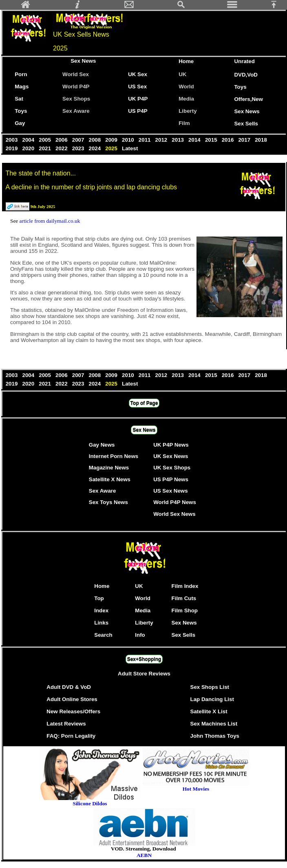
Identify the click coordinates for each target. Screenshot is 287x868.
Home (186, 61)
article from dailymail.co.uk (50, 221)
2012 (162, 140)
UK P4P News (171, 445)
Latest (130, 148)
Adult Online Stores (72, 699)
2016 (228, 140)
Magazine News (109, 468)
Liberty (188, 111)
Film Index (185, 586)
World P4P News (175, 502)
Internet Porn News (114, 456)
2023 (79, 148)
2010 (129, 140)
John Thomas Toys (215, 736)
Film (184, 123)
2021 (46, 148)
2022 (62, 148)
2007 (79, 140)
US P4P (138, 111)
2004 (29, 140)
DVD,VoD (246, 75)
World (186, 87)
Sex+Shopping (144, 659)
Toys (240, 87)
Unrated (244, 61)
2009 (112, 140)
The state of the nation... (41, 173)
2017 (245, 140)
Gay (20, 123)
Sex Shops (76, 99)
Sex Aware (76, 111)
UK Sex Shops (172, 468)
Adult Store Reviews (144, 674)
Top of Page (144, 403)
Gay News (102, 445)
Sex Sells (246, 124)
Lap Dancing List (212, 699)
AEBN (144, 855)
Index (101, 610)
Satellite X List (209, 711)
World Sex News (174, 514)
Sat (19, 99)
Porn (21, 74)
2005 (46, 140)
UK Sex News (171, 456)
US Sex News (170, 491)
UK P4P (138, 99)
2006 (62, 140)
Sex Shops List (210, 687)
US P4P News (171, 479)
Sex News (83, 61)
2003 (12, 140)
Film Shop (185, 610)
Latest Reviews (66, 724)
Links (101, 623)
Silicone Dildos (90, 803)
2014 (195, 140)
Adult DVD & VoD (69, 687)
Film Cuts (184, 598)
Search (103, 635)
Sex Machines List (214, 724)
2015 (212, 140)
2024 (96, 148)
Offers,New (248, 99)
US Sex (137, 87)
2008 (96, 140)
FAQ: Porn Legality (71, 736)
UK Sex (138, 74)
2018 (261, 140)
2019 (12, 148)
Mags (22, 87)
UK (184, 74)
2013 (179, 140)
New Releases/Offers (73, 711)
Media (186, 99)
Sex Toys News (108, 502)
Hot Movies (196, 786)
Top (99, 598)
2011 (145, 140)
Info (140, 635)
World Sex (76, 74)
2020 (29, 148)
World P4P (76, 87)
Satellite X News (110, 479)
